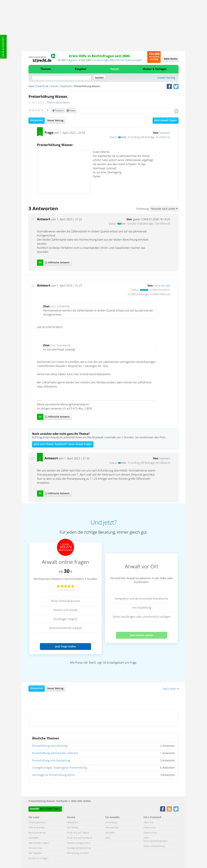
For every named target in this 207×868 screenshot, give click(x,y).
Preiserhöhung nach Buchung (50, 746)
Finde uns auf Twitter (78, 833)
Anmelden (34, 838)
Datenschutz (150, 833)
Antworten (37, 121)
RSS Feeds (72, 828)
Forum (115, 69)
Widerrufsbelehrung (154, 846)
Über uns (149, 823)
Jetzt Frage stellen (65, 646)
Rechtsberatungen (131, 60)
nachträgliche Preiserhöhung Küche (53, 775)
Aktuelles (110, 833)
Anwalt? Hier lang (166, 78)
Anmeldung (111, 823)
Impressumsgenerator (79, 843)
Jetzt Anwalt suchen (142, 635)
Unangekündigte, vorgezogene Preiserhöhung (59, 768)
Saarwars (165, 133)
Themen (46, 69)
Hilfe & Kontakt (3, 47)
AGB (108, 838)
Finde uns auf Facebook (79, 838)
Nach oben (171, 689)
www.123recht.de (38, 86)
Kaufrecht (66, 86)
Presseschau (35, 848)
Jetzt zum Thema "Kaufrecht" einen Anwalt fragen (63, 444)
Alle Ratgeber (35, 853)
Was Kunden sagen (39, 843)
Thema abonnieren (58, 103)
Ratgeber (72, 60)
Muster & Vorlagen (155, 69)
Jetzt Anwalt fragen (166, 121)
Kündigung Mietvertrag (79, 848)
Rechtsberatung (37, 833)
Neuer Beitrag (55, 121)
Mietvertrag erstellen (78, 853)
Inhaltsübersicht (37, 823)
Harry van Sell (162, 286)
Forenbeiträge (100, 60)
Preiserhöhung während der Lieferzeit (55, 753)
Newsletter (73, 823)
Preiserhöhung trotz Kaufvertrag (51, 761)
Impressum (150, 828)
